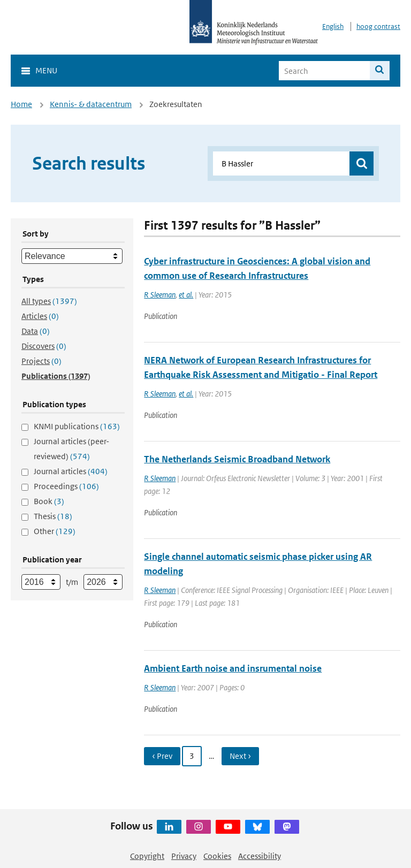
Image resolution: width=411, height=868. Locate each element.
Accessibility (260, 856)
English (333, 26)
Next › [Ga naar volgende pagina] (240, 756)
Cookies (217, 856)
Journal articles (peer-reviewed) (71, 449)
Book (49, 501)
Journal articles (71, 471)
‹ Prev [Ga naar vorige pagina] (162, 756)
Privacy (184, 856)
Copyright (147, 856)
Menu (46, 70)
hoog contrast (378, 26)
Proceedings (66, 486)
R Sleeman (160, 295)
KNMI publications (77, 426)
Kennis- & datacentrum (91, 104)
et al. (186, 295)
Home (21, 104)
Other (55, 531)
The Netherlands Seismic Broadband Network (237, 459)
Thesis (53, 516)
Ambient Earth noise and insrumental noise (233, 668)
